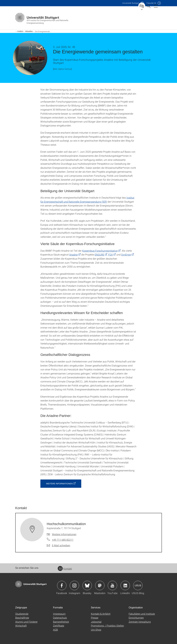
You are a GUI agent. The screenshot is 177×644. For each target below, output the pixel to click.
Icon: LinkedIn (125, 585)
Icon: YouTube (112, 585)
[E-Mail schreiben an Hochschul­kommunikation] (58, 545)
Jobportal (96, 622)
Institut (20, 31)
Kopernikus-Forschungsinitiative (100, 251)
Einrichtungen (136, 618)
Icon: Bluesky (87, 585)
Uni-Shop (96, 630)
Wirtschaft (21, 626)
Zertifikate (59, 626)
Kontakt (65, 569)
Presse (95, 618)
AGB (55, 630)
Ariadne (73, 254)
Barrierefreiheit (61, 622)
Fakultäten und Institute (142, 614)
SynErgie (126, 254)
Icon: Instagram (74, 585)
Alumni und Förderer (26, 622)
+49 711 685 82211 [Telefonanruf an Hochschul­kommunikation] (63, 540)
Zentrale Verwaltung (140, 622)
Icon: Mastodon (100, 585)
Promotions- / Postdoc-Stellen (107, 626)
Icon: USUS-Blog (138, 585)
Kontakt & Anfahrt (101, 614)
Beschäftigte (22, 618)
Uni (131, 3)
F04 (151, 3)
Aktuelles (29, 31)
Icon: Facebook (62, 585)
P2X (110, 254)
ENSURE (99, 254)
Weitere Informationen (59, 484)
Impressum (59, 614)
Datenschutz (60, 618)
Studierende (22, 614)
